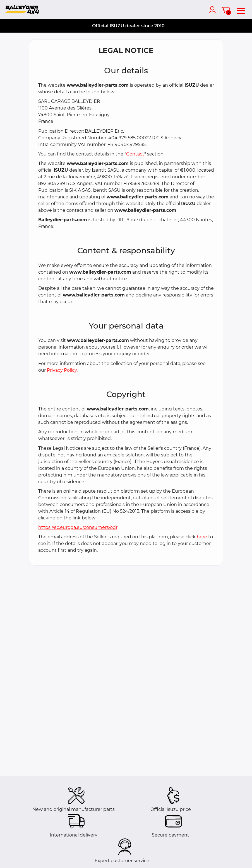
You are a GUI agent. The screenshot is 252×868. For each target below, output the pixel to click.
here (202, 537)
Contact (135, 154)
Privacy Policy (62, 370)
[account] (213, 10)
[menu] (241, 10)
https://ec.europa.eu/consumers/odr (78, 527)
